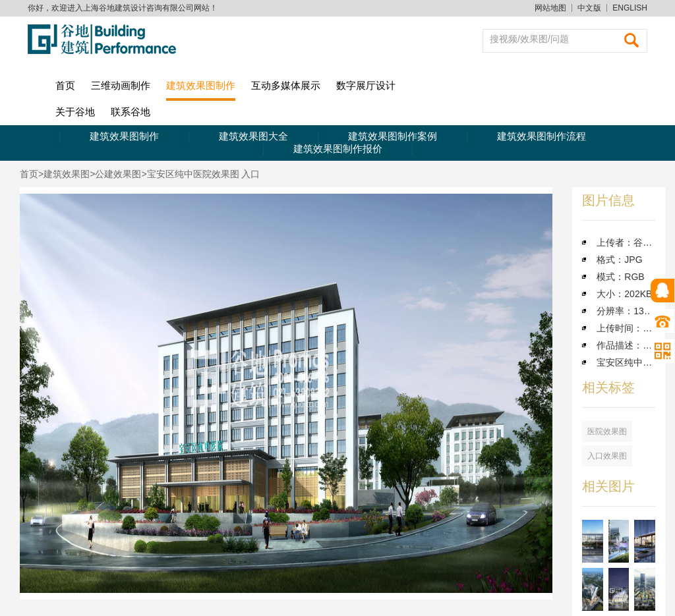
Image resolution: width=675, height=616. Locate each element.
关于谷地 (75, 112)
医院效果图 (607, 432)
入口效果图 (607, 456)
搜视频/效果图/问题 (529, 39)
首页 (65, 85)
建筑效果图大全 (253, 136)
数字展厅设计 (366, 85)
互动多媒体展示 (286, 85)
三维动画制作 (121, 85)
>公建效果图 (115, 174)
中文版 (589, 8)
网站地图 (550, 8)
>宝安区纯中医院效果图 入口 (200, 174)
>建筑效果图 (64, 174)
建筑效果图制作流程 (542, 136)
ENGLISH (630, 8)
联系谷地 (131, 112)
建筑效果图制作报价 (338, 149)
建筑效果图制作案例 (393, 136)
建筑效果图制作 (201, 85)
